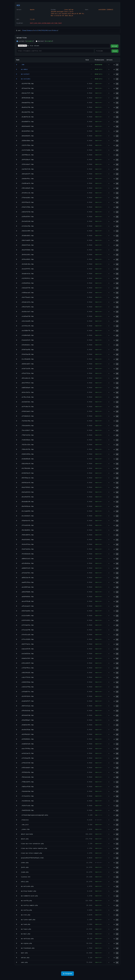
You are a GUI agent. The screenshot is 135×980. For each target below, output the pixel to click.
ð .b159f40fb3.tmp (25, 620)
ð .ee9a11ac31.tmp (25, 753)
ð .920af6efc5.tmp (25, 521)
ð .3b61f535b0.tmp (25, 250)
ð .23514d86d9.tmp (25, 188)
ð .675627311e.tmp (25, 373)
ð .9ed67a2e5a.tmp (25, 549)
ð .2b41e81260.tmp (25, 221)
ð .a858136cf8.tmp (25, 578)
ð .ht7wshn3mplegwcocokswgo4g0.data (32, 815)
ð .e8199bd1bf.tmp (25, 734)
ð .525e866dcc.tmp (25, 345)
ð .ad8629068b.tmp (25, 592)
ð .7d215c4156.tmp (25, 445)
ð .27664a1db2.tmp (25, 198)
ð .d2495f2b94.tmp (25, 696)
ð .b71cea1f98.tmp (25, 630)
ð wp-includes (23, 79)
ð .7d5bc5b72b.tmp (25, 449)
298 (39, 30)
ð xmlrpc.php (23, 958)
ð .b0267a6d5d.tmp (25, 611)
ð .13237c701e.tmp (25, 145)
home (25, 30)
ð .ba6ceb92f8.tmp (25, 649)
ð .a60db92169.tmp (25, 568)
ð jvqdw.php (22, 872)
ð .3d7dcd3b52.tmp (25, 259)
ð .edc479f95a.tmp (25, 749)
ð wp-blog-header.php (26, 891)
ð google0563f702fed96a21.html (30, 858)
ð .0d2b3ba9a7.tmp (25, 126)
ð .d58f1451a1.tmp (25, 706)
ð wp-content (23, 74)
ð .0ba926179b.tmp (25, 107)
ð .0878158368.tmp (25, 98)
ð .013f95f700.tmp (25, 84)
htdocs (55, 30)
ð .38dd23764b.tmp (25, 245)
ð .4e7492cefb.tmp (25, 326)
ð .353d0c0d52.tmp (25, 236)
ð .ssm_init (22, 825)
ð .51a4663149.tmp (25, 340)
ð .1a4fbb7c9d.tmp (25, 169)
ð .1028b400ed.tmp (25, 141)
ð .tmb (20, 65)
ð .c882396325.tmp (25, 673)
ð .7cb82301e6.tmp (25, 440)
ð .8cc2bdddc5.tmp (25, 516)
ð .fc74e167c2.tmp (25, 796)
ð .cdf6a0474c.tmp (25, 692)
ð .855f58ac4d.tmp (25, 478)
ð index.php (22, 863)
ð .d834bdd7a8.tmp (25, 715)
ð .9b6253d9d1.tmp (25, 540)
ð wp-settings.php (25, 939)
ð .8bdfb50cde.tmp (25, 506)
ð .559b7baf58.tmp (25, 350)
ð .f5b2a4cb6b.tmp (25, 777)
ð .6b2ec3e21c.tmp (25, 392)
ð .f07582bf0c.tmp (25, 772)
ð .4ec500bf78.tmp (25, 331)
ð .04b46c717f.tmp (25, 93)
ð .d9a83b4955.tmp (25, 725)
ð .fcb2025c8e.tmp (25, 801)
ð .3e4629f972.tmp (25, 269)
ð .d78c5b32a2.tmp (25, 711)
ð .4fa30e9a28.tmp (25, 335)
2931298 (44, 30)
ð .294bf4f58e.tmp (25, 207)
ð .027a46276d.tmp (25, 88)
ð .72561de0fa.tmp (25, 426)
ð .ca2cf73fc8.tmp (25, 677)
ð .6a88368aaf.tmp (25, 388)
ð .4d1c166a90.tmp (25, 321)
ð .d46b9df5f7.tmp (25, 701)
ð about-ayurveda (24, 834)
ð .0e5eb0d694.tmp (25, 136)
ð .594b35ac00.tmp (25, 354)
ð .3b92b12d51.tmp (25, 255)
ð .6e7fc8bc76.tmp (25, 407)
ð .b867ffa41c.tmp (25, 644)
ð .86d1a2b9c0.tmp (25, 492)
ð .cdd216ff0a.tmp (25, 687)
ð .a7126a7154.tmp (25, 573)
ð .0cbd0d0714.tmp (25, 122)
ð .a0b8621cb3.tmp (25, 559)
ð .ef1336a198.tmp (25, 758)
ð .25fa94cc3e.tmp (25, 193)
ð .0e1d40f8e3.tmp (25, 131)
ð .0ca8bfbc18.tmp (25, 117)
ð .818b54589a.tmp (25, 454)
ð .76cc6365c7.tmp (25, 430)
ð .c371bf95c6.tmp (25, 668)
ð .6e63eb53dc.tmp (25, 402)
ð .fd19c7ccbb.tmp (25, 806)
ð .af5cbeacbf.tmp (25, 606)
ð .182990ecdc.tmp (25, 155)
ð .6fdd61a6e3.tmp (25, 411)
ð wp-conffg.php (24, 901)
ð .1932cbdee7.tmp (25, 164)
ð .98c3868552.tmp (25, 530)
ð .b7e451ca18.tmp (25, 635)
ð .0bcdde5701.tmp (25, 112)
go (117, 65)
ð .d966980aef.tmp (25, 720)
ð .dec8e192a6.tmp (25, 730)
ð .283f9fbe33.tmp (25, 202)
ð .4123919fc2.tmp (25, 278)
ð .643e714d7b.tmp (25, 369)
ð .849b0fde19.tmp (25, 473)
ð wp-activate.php (25, 886)
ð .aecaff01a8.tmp (25, 601)
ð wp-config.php (24, 910)
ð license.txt (23, 877)
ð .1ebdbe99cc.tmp (25, 179)
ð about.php (22, 839)
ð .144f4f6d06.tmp (25, 150)
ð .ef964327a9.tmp (25, 763)
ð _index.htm (23, 829)
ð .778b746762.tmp (25, 435)
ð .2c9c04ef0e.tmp (25, 226)
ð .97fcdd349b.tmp (25, 525)
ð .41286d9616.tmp (25, 283)
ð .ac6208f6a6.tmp (25, 587)
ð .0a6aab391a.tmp (25, 103)
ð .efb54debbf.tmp (25, 768)
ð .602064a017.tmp (25, 364)
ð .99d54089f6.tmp (25, 535)
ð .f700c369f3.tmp (25, 782)
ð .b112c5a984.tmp (25, 616)
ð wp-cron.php (23, 915)
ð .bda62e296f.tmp (25, 658)
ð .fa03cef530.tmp (25, 787)
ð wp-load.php (23, 924)
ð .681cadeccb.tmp (25, 378)
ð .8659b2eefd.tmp (25, 483)
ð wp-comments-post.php (27, 896)
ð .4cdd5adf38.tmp (25, 316)
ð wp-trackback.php (25, 948)
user (50, 30)
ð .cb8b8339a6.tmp (25, 682)
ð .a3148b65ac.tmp (25, 563)
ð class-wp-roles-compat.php (29, 853)
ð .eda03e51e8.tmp (25, 744)
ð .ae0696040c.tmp (25, 597)
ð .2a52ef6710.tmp (25, 212)
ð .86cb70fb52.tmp (25, 487)
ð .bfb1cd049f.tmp (25, 663)
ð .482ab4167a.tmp (25, 302)
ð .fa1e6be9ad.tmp (25, 791)
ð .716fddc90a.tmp (25, 421)
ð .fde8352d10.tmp (25, 810)
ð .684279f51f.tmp (25, 383)
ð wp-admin (22, 69)
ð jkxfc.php (22, 867)
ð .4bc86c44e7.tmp (25, 312)
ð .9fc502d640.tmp (25, 554)
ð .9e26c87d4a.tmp (25, 544)
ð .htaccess (22, 820)
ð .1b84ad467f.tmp (25, 174)
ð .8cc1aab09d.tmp (25, 511)
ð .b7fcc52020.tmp (25, 639)
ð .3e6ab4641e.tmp (25, 274)
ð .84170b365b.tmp (25, 468)
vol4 (36, 30)
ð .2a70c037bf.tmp (25, 217)
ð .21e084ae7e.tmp (25, 183)
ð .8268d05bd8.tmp (25, 459)
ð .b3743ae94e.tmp (25, 625)
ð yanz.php (22, 962)
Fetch (115, 51)
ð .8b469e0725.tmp (25, 497)
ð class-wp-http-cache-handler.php (32, 848)
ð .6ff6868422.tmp (25, 416)
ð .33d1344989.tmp (25, 231)
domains (30, 30)
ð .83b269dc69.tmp (25, 464)
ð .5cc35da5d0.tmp (25, 359)
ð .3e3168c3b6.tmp (25, 264)
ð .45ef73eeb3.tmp (25, 297)
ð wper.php (22, 953)
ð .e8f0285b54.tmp (25, 739)
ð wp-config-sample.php (27, 905)
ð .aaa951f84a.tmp (25, 582)
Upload (115, 46)
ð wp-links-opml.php (26, 920)
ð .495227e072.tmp (25, 307)
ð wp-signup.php (24, 943)
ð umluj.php (22, 882)
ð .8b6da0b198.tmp (25, 502)
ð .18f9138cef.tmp (25, 160)
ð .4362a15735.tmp (25, 288)
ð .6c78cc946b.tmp (25, 397)
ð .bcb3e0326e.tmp (25, 654)
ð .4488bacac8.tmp (25, 293)
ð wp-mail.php (23, 934)
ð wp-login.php (24, 929)
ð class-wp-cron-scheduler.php (30, 844)
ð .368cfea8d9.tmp (25, 240)
